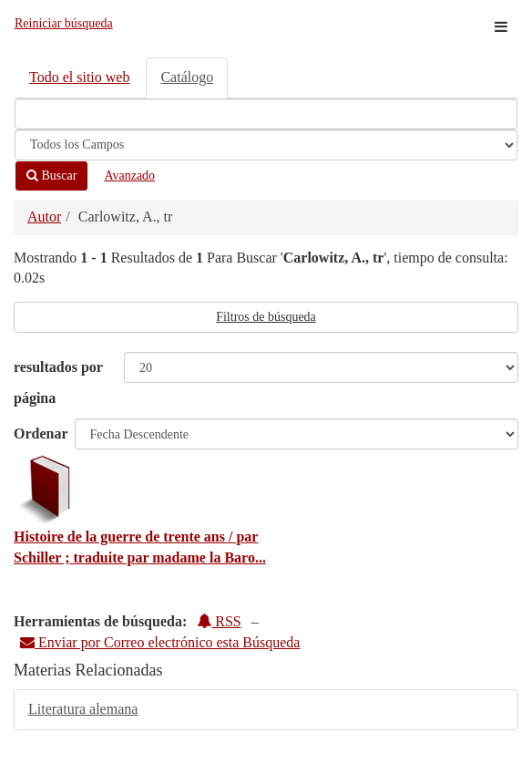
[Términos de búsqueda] (266, 114)
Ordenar (41, 433)
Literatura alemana (83, 709)
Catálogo (187, 77)
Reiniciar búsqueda (64, 23)
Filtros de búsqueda (266, 317)
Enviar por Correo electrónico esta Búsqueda (160, 642)
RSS (219, 621)
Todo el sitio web (79, 77)
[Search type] (266, 145)
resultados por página (58, 382)
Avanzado (129, 175)
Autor (44, 217)
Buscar (51, 175)
